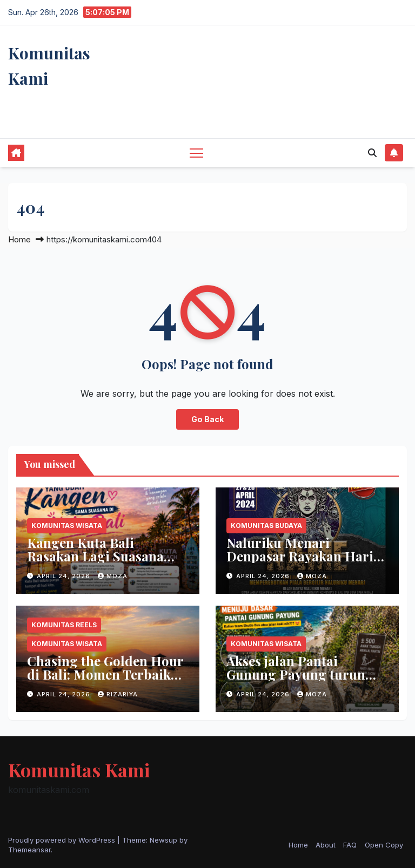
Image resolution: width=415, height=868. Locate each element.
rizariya (118, 694)
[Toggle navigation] (196, 152)
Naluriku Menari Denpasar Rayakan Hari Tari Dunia (300, 556)
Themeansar (29, 850)
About (326, 845)
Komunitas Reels (64, 625)
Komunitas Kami (79, 770)
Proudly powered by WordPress (63, 840)
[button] (372, 153)
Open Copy (384, 845)
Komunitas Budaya (266, 525)
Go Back (207, 419)
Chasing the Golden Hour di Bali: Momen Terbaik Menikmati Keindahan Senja (105, 681)
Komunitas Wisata (67, 525)
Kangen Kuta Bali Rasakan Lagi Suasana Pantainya (95, 556)
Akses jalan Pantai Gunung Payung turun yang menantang (296, 674)
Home (19, 239)
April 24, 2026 (65, 576)
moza (113, 576)
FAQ (350, 845)
